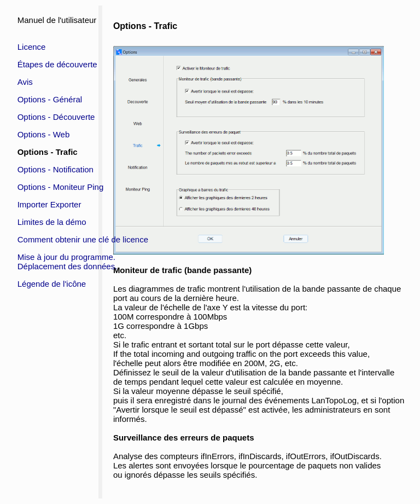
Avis (25, 82)
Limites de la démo (52, 222)
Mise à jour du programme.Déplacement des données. (68, 262)
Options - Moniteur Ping (61, 187)
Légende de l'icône (52, 284)
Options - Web (44, 134)
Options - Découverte (56, 117)
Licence (32, 47)
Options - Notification (56, 169)
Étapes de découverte (57, 64)
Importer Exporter (49, 204)
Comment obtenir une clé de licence (83, 239)
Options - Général (50, 99)
